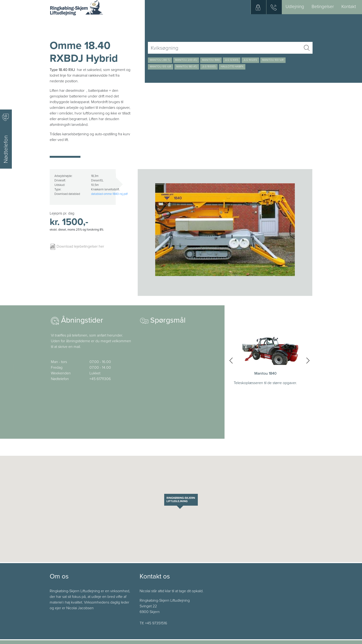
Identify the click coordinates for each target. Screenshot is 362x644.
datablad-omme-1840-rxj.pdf (109, 194)
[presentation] (231, 360)
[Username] (224, 48)
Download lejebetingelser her (77, 246)
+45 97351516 (156, 623)
